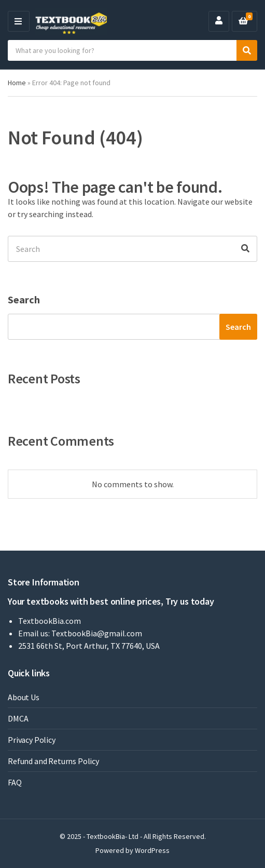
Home (17, 83)
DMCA (18, 718)
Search (24, 299)
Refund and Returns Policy (53, 761)
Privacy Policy (32, 740)
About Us (24, 697)
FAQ (15, 782)
